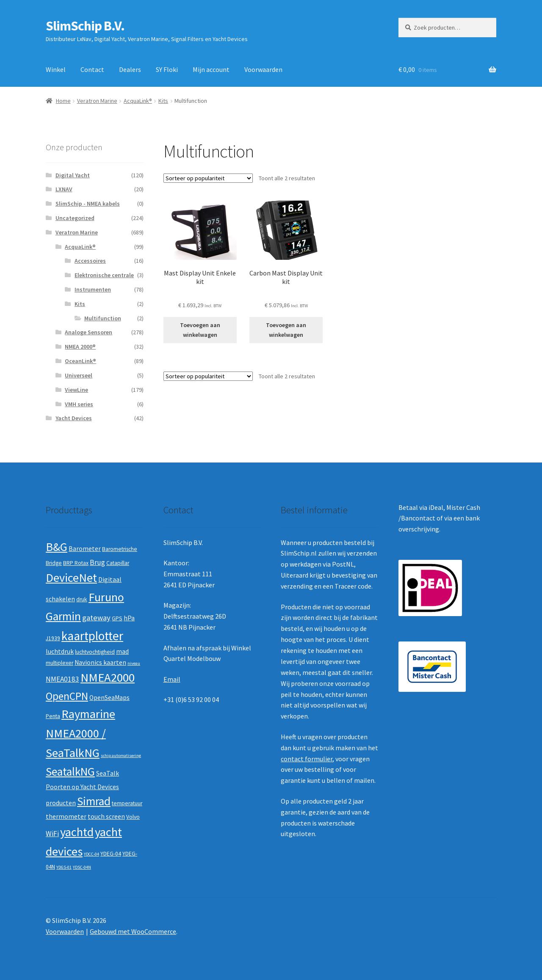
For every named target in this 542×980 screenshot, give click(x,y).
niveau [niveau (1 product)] (134, 663)
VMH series (79, 404)
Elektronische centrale (104, 275)
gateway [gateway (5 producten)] (96, 618)
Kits (163, 101)
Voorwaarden (263, 69)
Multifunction (103, 318)
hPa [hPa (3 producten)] (129, 618)
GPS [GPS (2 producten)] (117, 618)
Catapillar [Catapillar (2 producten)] (118, 563)
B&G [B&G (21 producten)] (57, 547)
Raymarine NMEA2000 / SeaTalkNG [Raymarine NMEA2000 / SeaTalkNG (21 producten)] (80, 733)
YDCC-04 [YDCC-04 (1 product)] (91, 854)
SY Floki (167, 69)
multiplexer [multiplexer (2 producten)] (59, 663)
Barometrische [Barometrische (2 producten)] (120, 549)
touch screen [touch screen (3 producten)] (106, 816)
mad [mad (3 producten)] (122, 651)
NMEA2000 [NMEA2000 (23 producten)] (108, 677)
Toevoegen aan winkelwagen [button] (200, 330)
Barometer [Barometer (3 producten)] (85, 549)
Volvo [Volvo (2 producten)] (133, 817)
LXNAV (64, 189)
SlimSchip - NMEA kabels (88, 204)
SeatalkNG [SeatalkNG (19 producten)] (70, 772)
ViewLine (76, 390)
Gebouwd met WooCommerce (133, 931)
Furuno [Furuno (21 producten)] (106, 597)
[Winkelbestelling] (208, 178)
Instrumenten (93, 289)
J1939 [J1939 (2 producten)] (53, 638)
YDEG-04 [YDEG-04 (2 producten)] (111, 854)
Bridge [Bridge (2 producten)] (54, 563)
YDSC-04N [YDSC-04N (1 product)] (82, 867)
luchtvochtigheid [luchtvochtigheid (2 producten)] (95, 652)
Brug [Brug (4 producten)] (97, 562)
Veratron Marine (97, 101)
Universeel (79, 375)
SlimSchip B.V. (85, 26)
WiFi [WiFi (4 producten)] (52, 834)
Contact (92, 69)
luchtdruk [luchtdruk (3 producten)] (60, 651)
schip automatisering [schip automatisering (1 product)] (121, 756)
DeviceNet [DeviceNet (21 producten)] (71, 578)
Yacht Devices (74, 418)
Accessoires (90, 261)
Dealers (130, 69)
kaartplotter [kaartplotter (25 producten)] (92, 636)
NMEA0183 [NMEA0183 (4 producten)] (62, 679)
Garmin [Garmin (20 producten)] (63, 616)
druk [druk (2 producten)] (82, 599)
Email (172, 679)
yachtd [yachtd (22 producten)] (77, 832)
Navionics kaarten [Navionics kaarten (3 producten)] (100, 662)
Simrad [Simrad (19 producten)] (94, 801)
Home (63, 101)
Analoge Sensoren (88, 332)
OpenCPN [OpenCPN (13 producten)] (67, 696)
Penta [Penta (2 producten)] (53, 716)
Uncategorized (75, 218)
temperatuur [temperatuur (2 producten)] (127, 803)
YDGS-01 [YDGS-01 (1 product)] (64, 867)
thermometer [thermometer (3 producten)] (66, 816)
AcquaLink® (138, 101)
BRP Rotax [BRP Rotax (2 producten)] (76, 563)
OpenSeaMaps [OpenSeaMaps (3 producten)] (109, 698)
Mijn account (211, 69)
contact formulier (307, 759)
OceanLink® (80, 361)
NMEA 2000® (80, 347)
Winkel (56, 69)
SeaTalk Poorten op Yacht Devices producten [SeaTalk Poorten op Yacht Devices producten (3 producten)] (82, 788)
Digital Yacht (73, 175)
